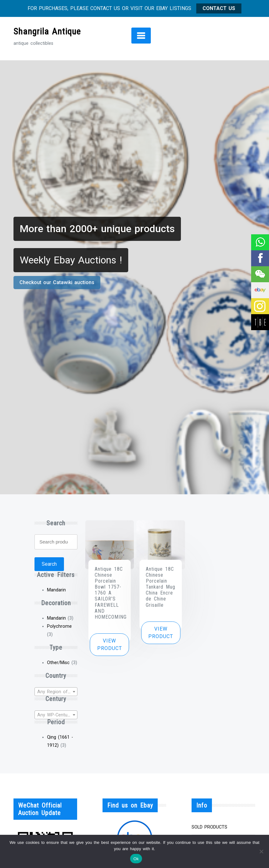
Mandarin (56, 618)
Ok (136, 859)
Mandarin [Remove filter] (56, 590)
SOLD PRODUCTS (209, 827)
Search (49, 564)
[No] (261, 851)
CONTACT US (219, 8)
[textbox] (56, 692)
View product (110, 645)
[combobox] (56, 692)
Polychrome (59, 626)
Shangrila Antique (47, 31)
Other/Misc (58, 663)
